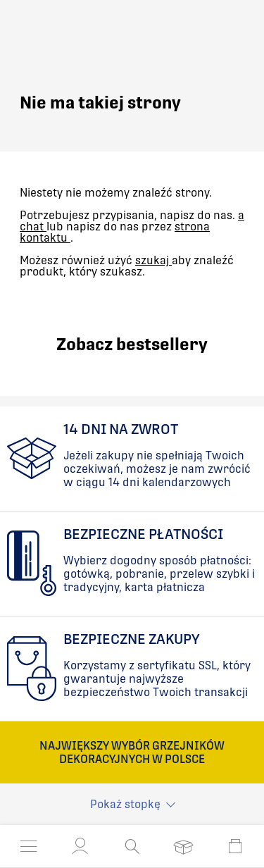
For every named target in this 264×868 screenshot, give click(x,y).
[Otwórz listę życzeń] (183, 846)
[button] (80, 846)
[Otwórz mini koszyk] (235, 846)
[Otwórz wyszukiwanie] (132, 846)
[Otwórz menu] (29, 846)
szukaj (153, 260)
